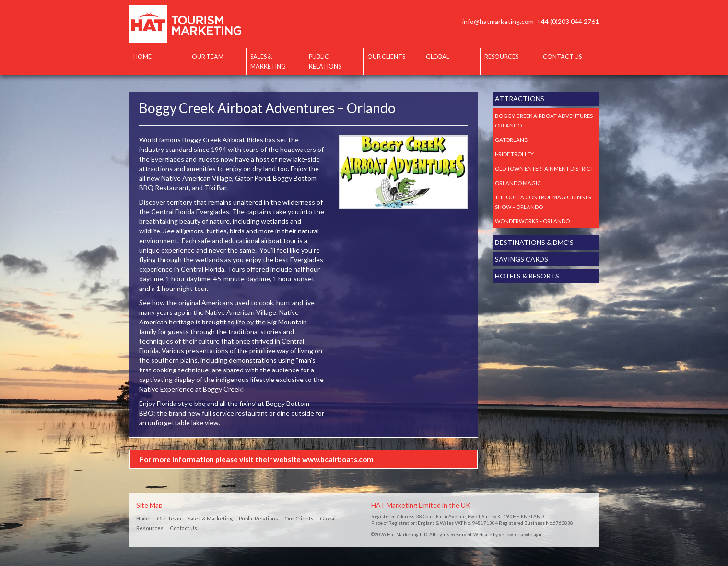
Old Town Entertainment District (544, 168)
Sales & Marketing (268, 62)
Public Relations (325, 62)
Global (438, 57)
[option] (403, 172)
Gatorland (511, 140)
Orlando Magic (518, 183)
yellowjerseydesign (520, 534)
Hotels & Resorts (527, 276)
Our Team (208, 57)
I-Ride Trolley (514, 154)
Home (142, 57)
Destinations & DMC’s (534, 242)
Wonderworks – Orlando (532, 221)
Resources (501, 57)
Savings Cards (522, 259)
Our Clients (386, 57)
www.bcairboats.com (338, 459)
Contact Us (562, 57)
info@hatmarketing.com (498, 21)
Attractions (520, 98)
